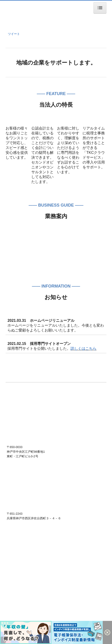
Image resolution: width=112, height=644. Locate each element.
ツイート (14, 34)
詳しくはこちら (83, 348)
